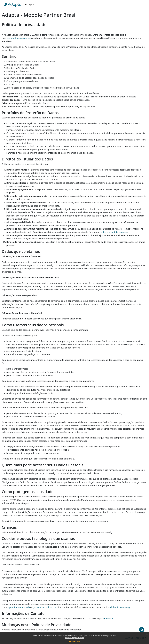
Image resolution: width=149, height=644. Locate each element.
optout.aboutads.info (19, 607)
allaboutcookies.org (120, 607)
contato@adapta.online (19, 38)
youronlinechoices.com (45, 607)
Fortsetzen (75, 641)
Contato (109, 618)
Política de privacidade (74, 638)
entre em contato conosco (114, 232)
